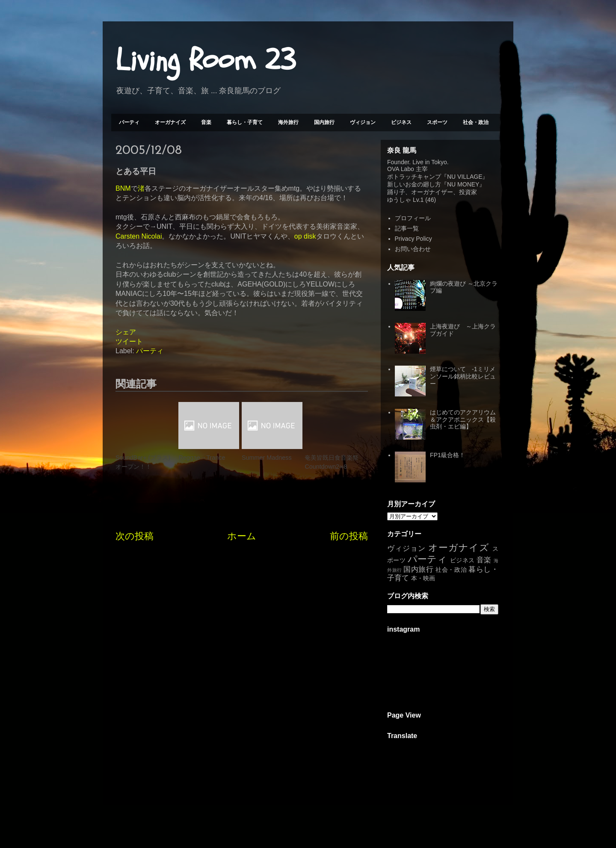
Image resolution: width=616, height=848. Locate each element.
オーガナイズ (170, 122)
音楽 (206, 122)
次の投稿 (135, 536)
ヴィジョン (363, 122)
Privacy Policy (413, 239)
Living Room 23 (206, 60)
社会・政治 (476, 122)
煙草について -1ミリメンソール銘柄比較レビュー (463, 376)
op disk (305, 236)
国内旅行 (324, 122)
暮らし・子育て (245, 122)
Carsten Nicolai (139, 236)
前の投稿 (349, 536)
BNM (123, 188)
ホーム (242, 536)
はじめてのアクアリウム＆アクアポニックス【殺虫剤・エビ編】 (463, 420)
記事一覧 (407, 228)
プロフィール (413, 218)
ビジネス (401, 122)
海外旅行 (288, 122)
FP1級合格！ (447, 455)
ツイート (129, 341)
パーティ (129, 122)
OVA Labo (401, 169)
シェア (126, 332)
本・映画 (423, 578)
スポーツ (437, 122)
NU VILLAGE (465, 177)
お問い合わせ (413, 249)
